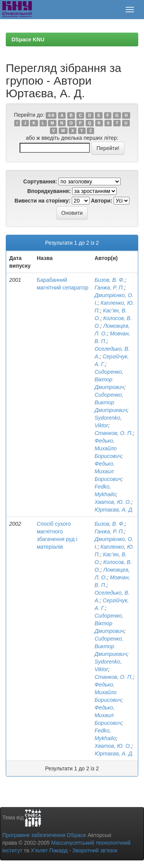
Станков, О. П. (113, 433)
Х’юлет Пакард (49, 850)
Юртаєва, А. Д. (114, 510)
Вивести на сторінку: (42, 201)
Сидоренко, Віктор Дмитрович (109, 379)
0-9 (51, 115)
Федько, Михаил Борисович (108, 471)
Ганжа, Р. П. (109, 288)
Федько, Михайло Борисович (108, 448)
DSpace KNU (28, 39)
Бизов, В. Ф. (109, 280)
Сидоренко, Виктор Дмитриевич (111, 402)
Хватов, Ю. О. (113, 502)
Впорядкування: (49, 191)
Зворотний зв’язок (95, 850)
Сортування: (40, 181)
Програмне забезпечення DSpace (44, 835)
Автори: (102, 201)
